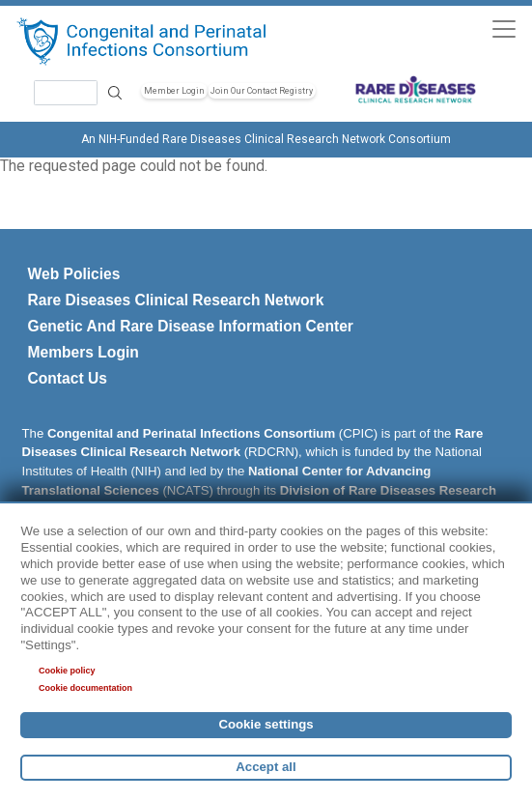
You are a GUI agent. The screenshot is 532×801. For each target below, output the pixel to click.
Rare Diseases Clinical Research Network (176, 300)
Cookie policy (67, 671)
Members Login (84, 352)
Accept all (266, 767)
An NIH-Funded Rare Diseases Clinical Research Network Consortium (266, 139)
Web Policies (74, 274)
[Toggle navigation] (504, 29)
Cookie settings (266, 724)
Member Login (174, 91)
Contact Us (68, 378)
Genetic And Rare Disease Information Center (191, 326)
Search (115, 92)
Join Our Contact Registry (262, 91)
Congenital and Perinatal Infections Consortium (191, 433)
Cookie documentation (85, 688)
